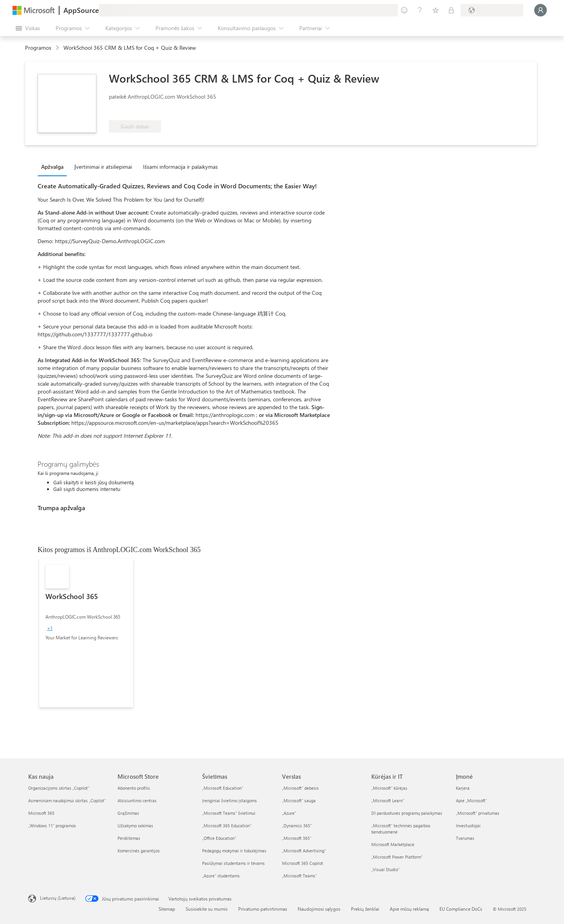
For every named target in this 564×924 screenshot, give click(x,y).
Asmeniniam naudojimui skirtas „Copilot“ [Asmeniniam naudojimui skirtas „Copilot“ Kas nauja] (67, 800)
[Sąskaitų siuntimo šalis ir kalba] (492, 10)
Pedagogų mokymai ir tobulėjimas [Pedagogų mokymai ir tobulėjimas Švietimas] (234, 851)
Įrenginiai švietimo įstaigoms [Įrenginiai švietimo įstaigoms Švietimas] (230, 800)
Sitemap (167, 909)
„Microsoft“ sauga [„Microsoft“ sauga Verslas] (299, 800)
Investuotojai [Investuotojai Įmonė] (468, 826)
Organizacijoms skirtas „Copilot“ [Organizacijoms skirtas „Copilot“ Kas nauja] (59, 788)
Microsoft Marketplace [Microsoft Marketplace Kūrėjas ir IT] (393, 844)
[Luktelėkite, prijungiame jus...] (540, 10)
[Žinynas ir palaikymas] (420, 10)
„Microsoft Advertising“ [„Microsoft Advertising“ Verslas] (304, 851)
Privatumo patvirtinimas (263, 909)
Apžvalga (52, 167)
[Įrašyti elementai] (436, 10)
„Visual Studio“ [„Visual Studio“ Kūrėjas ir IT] (385, 869)
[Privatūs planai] (451, 10)
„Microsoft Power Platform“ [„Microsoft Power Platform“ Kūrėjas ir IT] (397, 857)
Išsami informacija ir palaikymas (180, 167)
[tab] (54, 166)
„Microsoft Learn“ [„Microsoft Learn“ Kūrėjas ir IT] (388, 800)
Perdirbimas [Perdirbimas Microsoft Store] (129, 838)
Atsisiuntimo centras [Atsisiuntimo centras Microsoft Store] (137, 800)
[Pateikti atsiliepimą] (404, 10)
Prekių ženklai (365, 909)
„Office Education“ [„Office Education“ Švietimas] (219, 838)
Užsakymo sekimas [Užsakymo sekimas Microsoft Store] (135, 826)
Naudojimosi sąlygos (319, 909)
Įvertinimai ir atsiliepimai (103, 167)
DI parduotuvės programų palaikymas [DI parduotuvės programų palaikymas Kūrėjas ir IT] (407, 813)
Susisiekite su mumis (207, 909)
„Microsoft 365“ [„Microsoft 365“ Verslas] (297, 838)
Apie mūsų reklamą (409, 909)
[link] (86, 633)
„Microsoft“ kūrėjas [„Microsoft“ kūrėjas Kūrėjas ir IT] (389, 788)
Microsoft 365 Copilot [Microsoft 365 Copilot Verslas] (303, 863)
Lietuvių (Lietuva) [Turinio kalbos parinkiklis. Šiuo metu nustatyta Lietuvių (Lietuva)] (58, 898)
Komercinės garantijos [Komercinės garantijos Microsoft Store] (139, 851)
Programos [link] (38, 48)
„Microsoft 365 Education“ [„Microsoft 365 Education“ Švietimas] (227, 826)
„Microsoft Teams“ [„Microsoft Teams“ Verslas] (299, 876)
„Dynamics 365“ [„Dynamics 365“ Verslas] (297, 826)
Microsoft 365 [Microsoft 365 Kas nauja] (41, 813)
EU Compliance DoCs (461, 909)
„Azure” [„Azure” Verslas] (289, 813)
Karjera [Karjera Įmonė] (463, 788)
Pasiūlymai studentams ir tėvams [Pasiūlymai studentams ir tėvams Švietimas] (233, 863)
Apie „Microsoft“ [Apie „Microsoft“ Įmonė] (471, 800)
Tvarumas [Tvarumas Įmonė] (465, 838)
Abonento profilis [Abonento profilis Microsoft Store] (134, 788)
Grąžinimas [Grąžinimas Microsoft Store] (128, 813)
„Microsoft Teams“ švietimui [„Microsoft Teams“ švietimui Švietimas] (229, 813)
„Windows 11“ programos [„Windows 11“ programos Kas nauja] (52, 826)
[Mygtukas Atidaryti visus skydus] (28, 28)
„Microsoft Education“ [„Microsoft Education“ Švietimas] (223, 788)
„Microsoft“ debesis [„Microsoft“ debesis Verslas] (300, 788)
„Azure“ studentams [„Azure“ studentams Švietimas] (221, 876)
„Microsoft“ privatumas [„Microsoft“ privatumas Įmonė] (478, 813)
